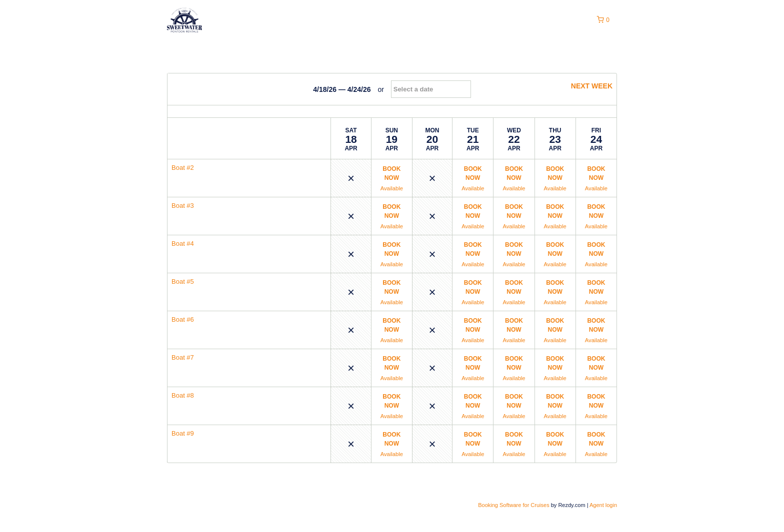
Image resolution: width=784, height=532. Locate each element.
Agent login (603, 505)
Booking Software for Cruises (514, 505)
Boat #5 (183, 281)
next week (587, 86)
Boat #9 (183, 433)
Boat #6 (183, 319)
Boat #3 (183, 206)
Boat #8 (183, 395)
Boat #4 (183, 244)
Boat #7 (183, 357)
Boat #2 (183, 168)
